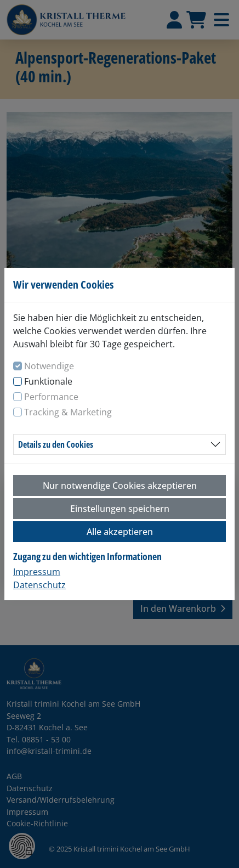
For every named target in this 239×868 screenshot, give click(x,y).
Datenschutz (39, 585)
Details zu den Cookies (56, 444)
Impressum (37, 572)
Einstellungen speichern (120, 509)
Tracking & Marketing (68, 412)
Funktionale (48, 381)
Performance (51, 397)
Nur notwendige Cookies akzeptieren (120, 486)
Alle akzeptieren (120, 532)
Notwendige (49, 366)
